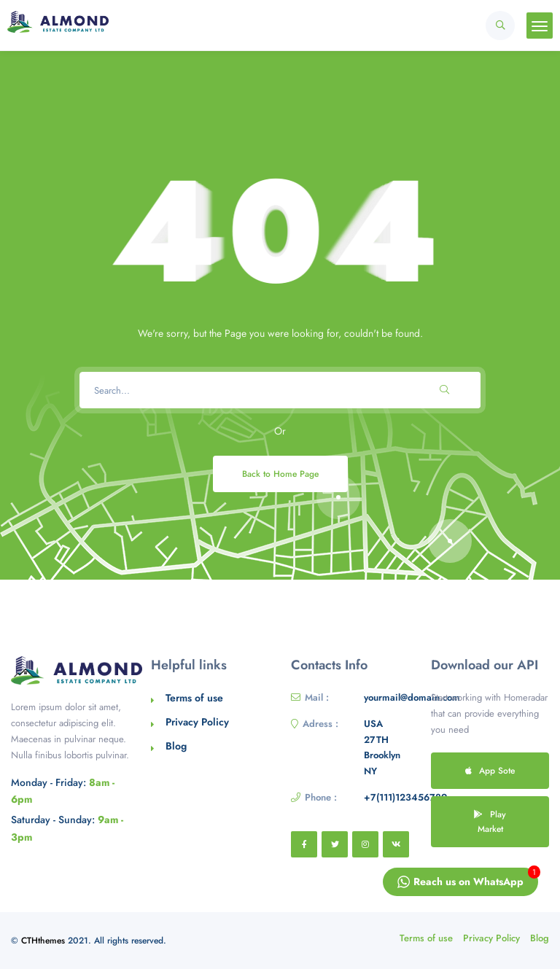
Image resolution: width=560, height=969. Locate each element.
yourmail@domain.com (412, 697)
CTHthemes (43, 941)
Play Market (490, 821)
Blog (176, 746)
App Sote (490, 770)
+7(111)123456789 (405, 797)
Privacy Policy (197, 722)
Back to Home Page (280, 474)
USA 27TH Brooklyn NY (382, 747)
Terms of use (194, 698)
